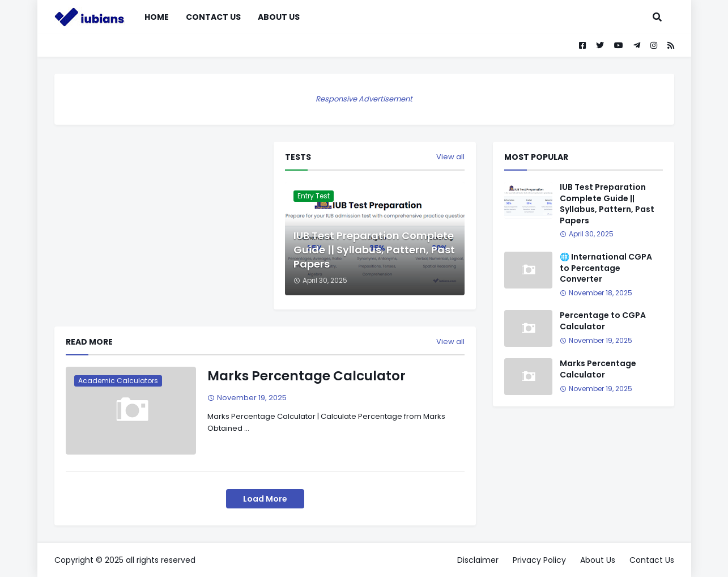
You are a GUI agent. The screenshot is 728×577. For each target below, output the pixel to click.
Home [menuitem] (157, 17)
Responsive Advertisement (364, 99)
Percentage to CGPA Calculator (603, 321)
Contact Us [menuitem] (213, 17)
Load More (265, 499)
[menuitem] (317, 17)
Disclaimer (478, 560)
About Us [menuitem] (279, 17)
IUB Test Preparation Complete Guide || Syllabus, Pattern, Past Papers (374, 250)
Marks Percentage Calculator (306, 376)
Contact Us (652, 560)
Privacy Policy (539, 560)
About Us (598, 560)
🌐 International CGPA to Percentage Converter (606, 268)
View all (450, 157)
